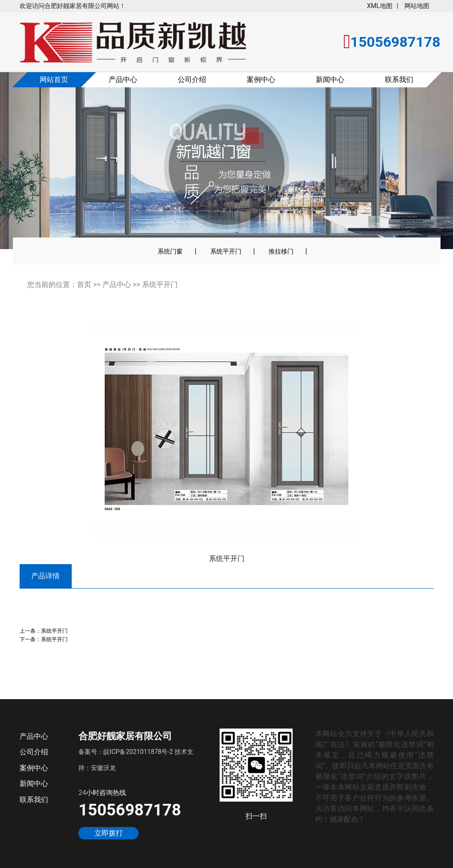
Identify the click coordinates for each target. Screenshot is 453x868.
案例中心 (261, 80)
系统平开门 (226, 251)
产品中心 (123, 80)
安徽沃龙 (103, 768)
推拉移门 (281, 251)
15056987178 (130, 810)
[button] (32, 167)
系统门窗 (170, 251)
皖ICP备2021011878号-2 (138, 752)
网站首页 (54, 80)
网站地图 (417, 6)
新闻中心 (330, 80)
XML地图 (380, 6)
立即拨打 (109, 833)
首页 (84, 285)
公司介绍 (192, 80)
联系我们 (399, 80)
